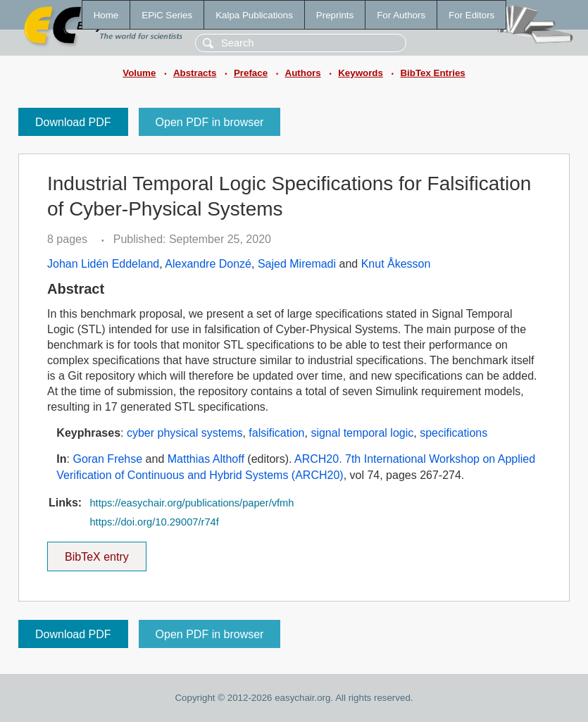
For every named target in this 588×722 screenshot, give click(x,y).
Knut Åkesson (396, 264)
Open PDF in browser (210, 122)
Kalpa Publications (254, 15)
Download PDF (73, 122)
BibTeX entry (96, 552)
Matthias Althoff (206, 459)
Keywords (361, 73)
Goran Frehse (107, 459)
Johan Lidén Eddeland (103, 264)
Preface (251, 73)
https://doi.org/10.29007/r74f (154, 522)
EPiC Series (167, 15)
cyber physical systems (185, 433)
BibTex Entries (432, 73)
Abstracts (195, 73)
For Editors (471, 15)
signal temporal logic (362, 433)
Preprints (335, 15)
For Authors (401, 15)
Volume (139, 73)
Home (106, 15)
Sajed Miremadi (297, 264)
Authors (303, 73)
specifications (453, 433)
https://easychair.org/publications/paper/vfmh (192, 503)
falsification (276, 433)
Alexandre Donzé (208, 264)
